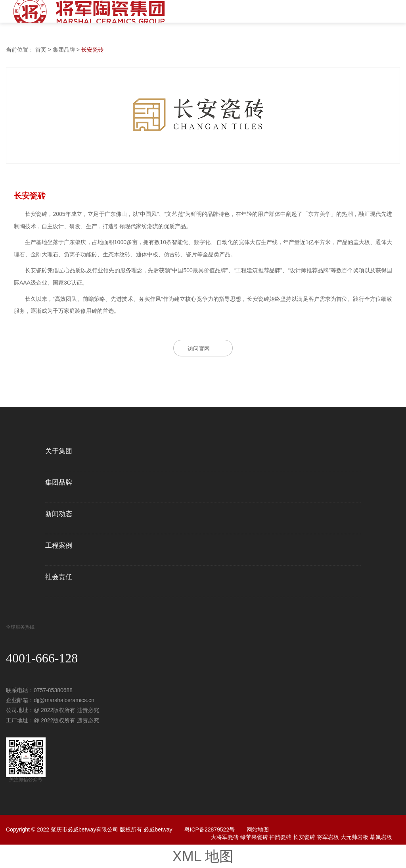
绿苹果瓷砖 (254, 837)
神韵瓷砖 (280, 837)
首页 (41, 50)
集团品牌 (64, 50)
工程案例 (59, 546)
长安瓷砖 (92, 50)
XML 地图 (203, 856)
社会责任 (59, 577)
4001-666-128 (42, 658)
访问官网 (199, 348)
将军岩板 (328, 837)
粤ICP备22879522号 (210, 830)
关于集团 (59, 451)
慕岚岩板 (381, 837)
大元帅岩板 (354, 837)
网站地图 (258, 830)
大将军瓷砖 (225, 837)
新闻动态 (59, 514)
